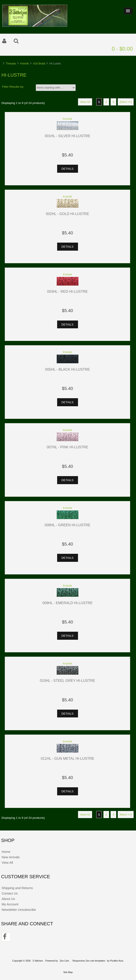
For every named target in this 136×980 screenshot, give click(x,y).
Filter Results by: (13, 87)
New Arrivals (11, 857)
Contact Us (10, 893)
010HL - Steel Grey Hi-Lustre (68, 681)
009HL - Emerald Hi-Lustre (67, 603)
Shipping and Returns (17, 888)
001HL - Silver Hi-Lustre (67, 136)
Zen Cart (64, 961)
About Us (8, 899)
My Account (10, 904)
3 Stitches (38, 961)
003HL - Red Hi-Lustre (67, 291)
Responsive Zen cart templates (89, 961)
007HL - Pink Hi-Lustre (67, 447)
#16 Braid (39, 63)
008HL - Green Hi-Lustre (67, 525)
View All (85, 102)
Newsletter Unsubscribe (19, 910)
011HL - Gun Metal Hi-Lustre (68, 758)
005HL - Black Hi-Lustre (68, 369)
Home (6, 852)
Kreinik (24, 63)
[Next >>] (126, 102)
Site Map (68, 972)
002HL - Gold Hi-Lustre (67, 214)
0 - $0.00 (122, 49)
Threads (11, 63)
